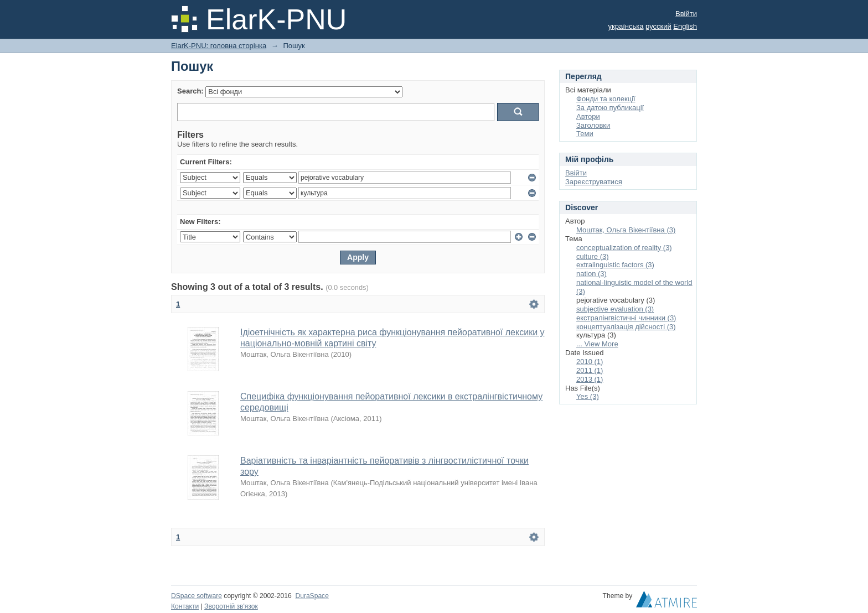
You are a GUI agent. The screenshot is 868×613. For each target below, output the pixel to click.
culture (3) (593, 256)
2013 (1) (590, 379)
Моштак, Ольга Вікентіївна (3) (626, 230)
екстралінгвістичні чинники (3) (626, 318)
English (685, 26)
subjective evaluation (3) (615, 309)
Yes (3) (588, 396)
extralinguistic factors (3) (615, 265)
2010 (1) (590, 362)
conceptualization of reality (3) (624, 248)
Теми (585, 134)
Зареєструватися (594, 182)
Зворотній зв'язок (231, 606)
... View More (597, 344)
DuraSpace (312, 596)
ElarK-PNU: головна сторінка (219, 46)
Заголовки (593, 125)
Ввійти (686, 14)
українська (626, 26)
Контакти (185, 606)
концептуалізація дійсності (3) (626, 327)
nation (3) (591, 274)
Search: (190, 91)
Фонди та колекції (606, 99)
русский (658, 26)
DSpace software (197, 596)
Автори (588, 116)
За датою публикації (610, 108)
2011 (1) (590, 370)
